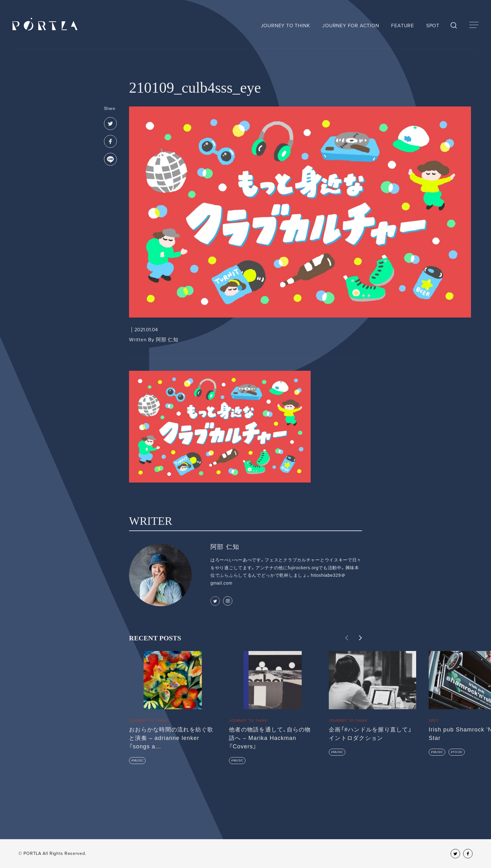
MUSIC (139, 761)
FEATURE (403, 26)
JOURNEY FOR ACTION (351, 26)
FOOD (458, 752)
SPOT (433, 26)
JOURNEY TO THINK (286, 26)
